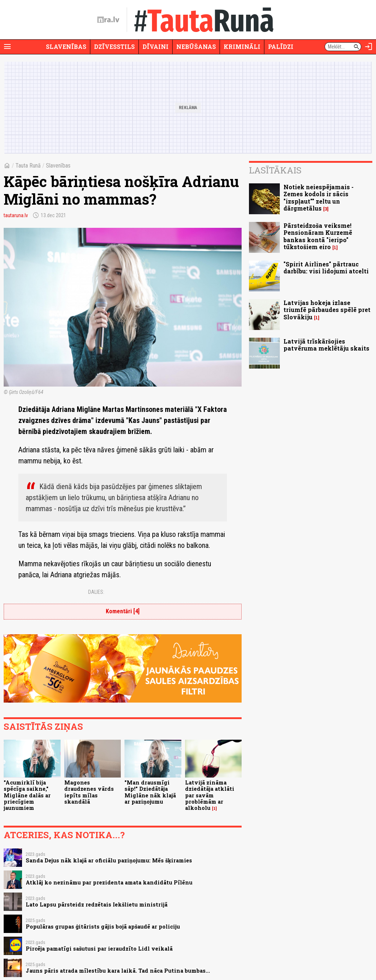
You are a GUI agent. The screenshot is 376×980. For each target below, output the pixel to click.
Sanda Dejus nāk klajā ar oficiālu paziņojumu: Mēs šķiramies (109, 860)
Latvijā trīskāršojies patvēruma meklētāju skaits (326, 345)
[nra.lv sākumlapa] (108, 20)
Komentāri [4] (123, 611)
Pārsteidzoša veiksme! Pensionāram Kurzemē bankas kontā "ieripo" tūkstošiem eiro (318, 236)
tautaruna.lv (16, 215)
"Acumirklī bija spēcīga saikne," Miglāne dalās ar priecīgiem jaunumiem (27, 795)
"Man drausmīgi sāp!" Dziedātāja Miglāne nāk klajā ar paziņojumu (150, 792)
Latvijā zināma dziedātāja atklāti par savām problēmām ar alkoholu (210, 795)
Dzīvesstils (114, 46)
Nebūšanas (196, 46)
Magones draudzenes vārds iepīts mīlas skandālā (89, 792)
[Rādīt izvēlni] (7, 47)
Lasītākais (275, 170)
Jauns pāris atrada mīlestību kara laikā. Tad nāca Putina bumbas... (118, 971)
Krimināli (242, 46)
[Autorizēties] (369, 47)
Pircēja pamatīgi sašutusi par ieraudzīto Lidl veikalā (99, 949)
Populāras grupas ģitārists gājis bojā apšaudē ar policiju (103, 927)
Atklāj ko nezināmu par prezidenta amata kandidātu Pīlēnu (109, 882)
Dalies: (96, 592)
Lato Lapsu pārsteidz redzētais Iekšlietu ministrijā (97, 904)
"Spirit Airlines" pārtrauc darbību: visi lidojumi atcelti (326, 268)
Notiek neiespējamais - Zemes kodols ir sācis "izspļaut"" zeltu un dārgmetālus (319, 198)
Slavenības (66, 46)
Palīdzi (281, 46)
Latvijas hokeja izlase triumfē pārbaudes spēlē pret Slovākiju (327, 310)
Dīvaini (156, 46)
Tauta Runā (28, 166)
